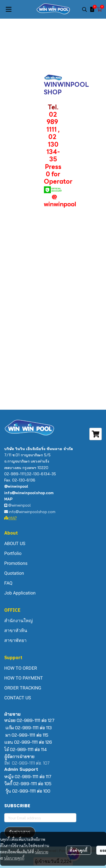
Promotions (16, 563)
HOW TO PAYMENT (24, 678)
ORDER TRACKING (23, 688)
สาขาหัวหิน (16, 631)
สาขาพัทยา (15, 640)
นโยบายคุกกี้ (14, 858)
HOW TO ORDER (21, 668)
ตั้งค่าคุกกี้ (78, 850)
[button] (85, 9)
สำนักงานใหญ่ (19, 621)
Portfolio (13, 553)
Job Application (20, 593)
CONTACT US (18, 698)
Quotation (14, 573)
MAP (10, 518)
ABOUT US (15, 543)
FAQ (8, 583)
